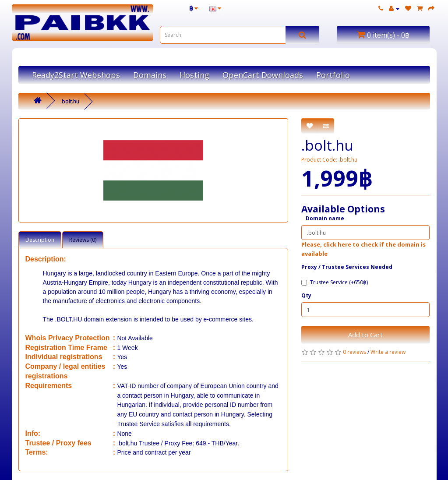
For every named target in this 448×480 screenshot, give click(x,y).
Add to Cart (365, 335)
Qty (306, 295)
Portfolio (333, 75)
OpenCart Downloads (263, 75)
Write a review (388, 352)
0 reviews (355, 352)
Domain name (325, 218)
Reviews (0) (83, 240)
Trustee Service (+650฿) (335, 282)
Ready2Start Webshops (76, 75)
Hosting (194, 75)
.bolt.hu (70, 101)
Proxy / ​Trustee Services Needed (347, 267)
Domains (150, 75)
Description (40, 240)
